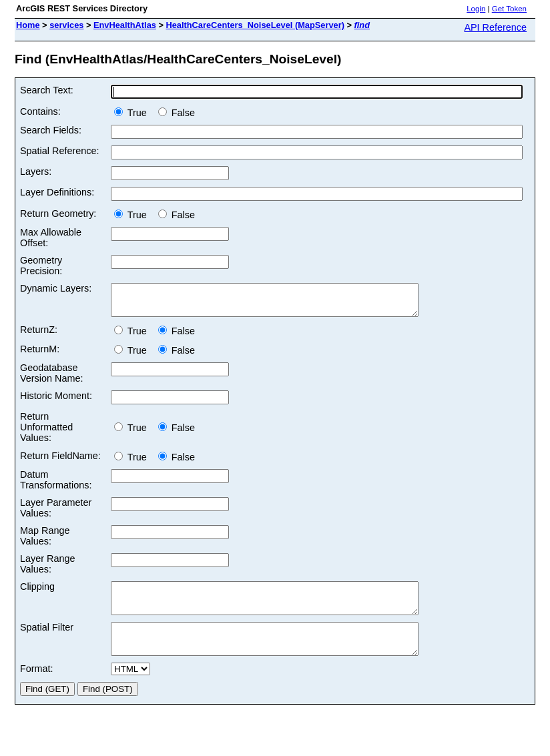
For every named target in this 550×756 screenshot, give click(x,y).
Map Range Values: (45, 542)
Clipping (37, 593)
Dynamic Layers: (56, 288)
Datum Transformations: (56, 486)
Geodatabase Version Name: (51, 379)
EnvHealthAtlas (125, 25)
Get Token (509, 9)
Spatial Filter (47, 639)
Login (476, 9)
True (133, 113)
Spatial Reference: (59, 151)
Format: (37, 687)
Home (28, 25)
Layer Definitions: (57, 192)
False (177, 113)
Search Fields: (51, 130)
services (66, 25)
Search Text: (47, 90)
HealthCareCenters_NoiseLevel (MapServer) (255, 25)
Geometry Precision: (41, 266)
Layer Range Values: (47, 570)
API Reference (495, 27)
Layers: (36, 171)
